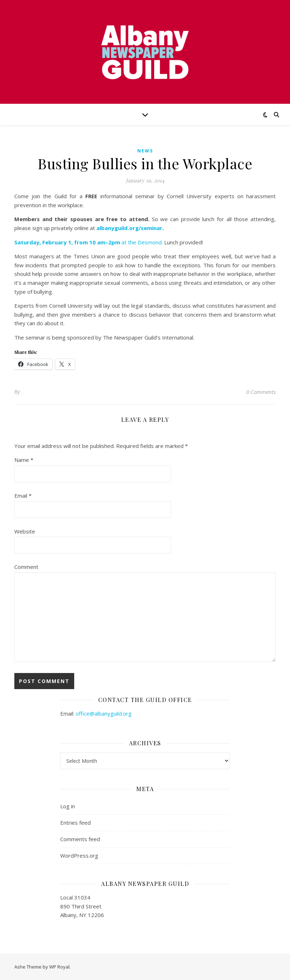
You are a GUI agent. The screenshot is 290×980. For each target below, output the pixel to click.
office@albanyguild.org (104, 713)
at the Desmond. (142, 242)
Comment (26, 567)
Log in (68, 806)
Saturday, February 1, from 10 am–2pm (68, 242)
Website (25, 531)
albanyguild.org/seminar (129, 228)
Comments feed (80, 839)
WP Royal (59, 967)
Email (23, 496)
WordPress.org (79, 855)
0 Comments (261, 392)
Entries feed (75, 823)
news (145, 151)
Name (24, 460)
